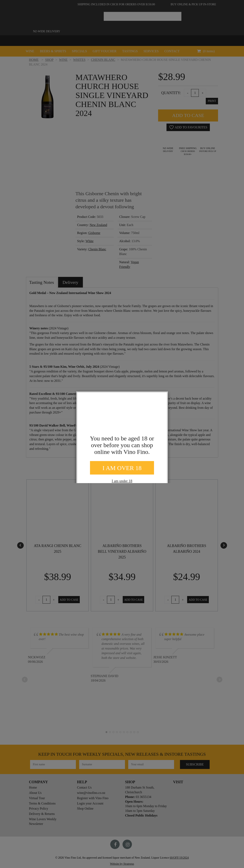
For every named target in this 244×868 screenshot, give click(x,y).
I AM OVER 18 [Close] (122, 468)
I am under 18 (122, 481)
